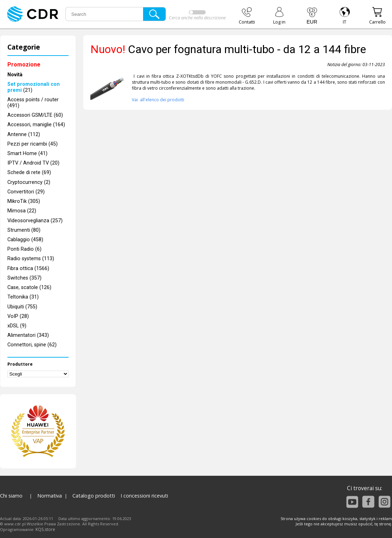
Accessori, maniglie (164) (36, 125)
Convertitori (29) (26, 192)
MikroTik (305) (24, 201)
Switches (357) (24, 278)
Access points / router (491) (33, 103)
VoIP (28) (18, 316)
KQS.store (45, 529)
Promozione (24, 65)
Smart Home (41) (27, 153)
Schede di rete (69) (29, 172)
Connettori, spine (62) (32, 345)
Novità (15, 75)
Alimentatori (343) (28, 335)
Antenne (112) (24, 134)
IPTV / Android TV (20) (33, 163)
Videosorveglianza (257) (35, 221)
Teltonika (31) (23, 297)
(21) (34, 87)
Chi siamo (11, 496)
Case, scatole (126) (29, 287)
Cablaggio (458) (25, 240)
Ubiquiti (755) (22, 307)
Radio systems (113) (31, 259)
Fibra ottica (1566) (28, 268)
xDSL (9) (17, 326)
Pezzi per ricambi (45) (33, 144)
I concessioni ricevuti (144, 496)
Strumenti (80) (24, 230)
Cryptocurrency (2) (29, 182)
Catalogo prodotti (94, 496)
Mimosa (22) (22, 211)
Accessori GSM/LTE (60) (35, 115)
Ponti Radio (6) (24, 249)
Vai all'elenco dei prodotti (158, 100)
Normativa (50, 496)
